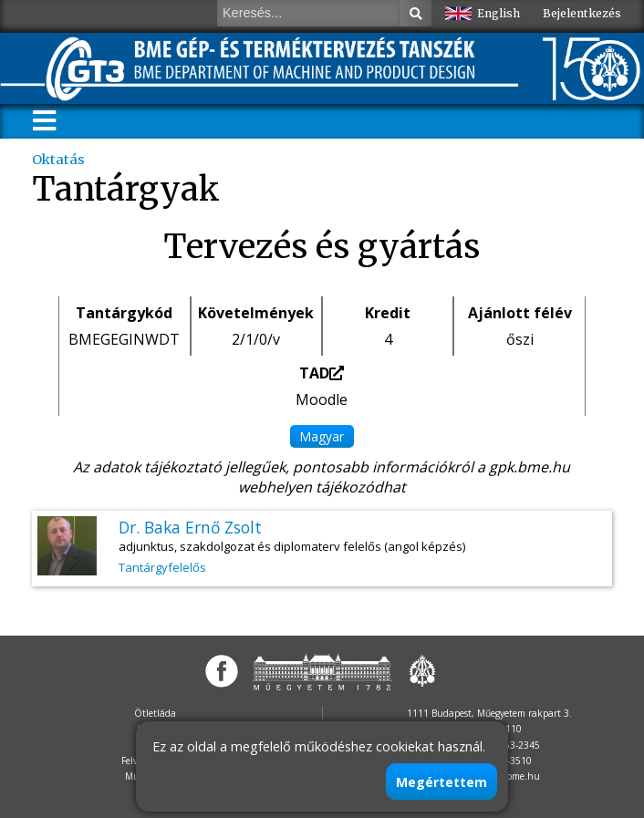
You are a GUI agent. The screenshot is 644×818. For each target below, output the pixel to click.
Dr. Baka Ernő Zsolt (190, 527)
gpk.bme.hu (530, 467)
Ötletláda (155, 713)
